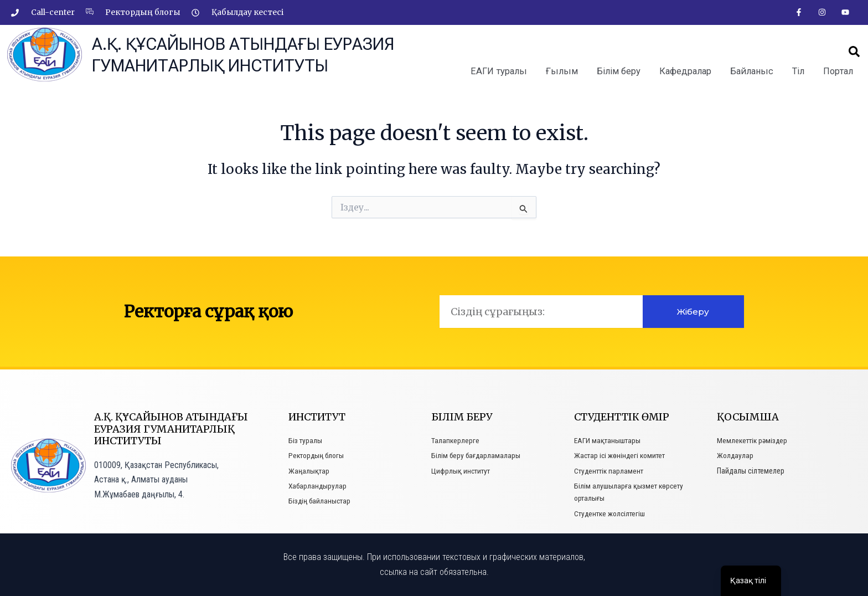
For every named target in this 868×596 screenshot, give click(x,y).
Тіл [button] (799, 71)
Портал (838, 71)
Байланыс (753, 71)
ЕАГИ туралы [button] (504, 71)
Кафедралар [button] (688, 71)
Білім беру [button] (621, 71)
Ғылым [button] (565, 71)
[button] (854, 52)
